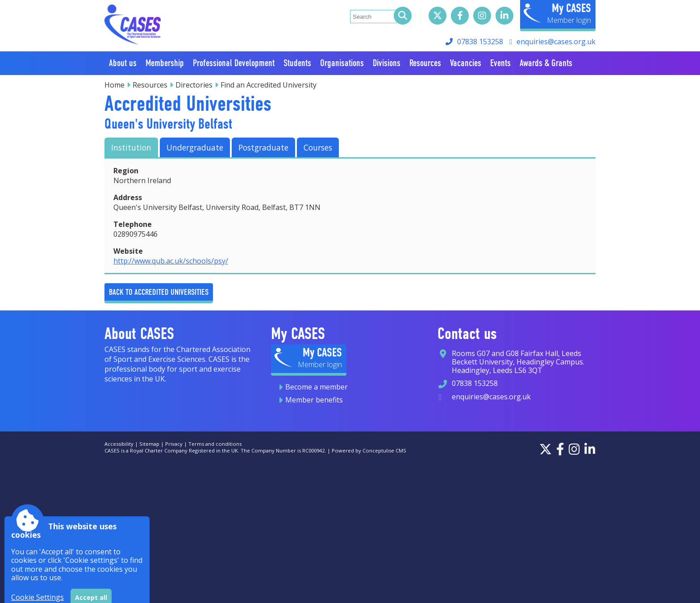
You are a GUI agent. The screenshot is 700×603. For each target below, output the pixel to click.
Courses (318, 147)
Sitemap (149, 444)
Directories (194, 85)
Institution (131, 147)
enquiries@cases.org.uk (556, 42)
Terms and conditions (215, 444)
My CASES (571, 8)
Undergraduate (195, 147)
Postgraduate (263, 147)
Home (115, 85)
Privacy (174, 444)
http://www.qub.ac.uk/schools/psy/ (171, 261)
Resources (150, 85)
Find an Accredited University (269, 85)
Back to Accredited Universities (159, 292)
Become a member (317, 387)
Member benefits (314, 400)
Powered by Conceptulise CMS (369, 450)
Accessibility (119, 444)
